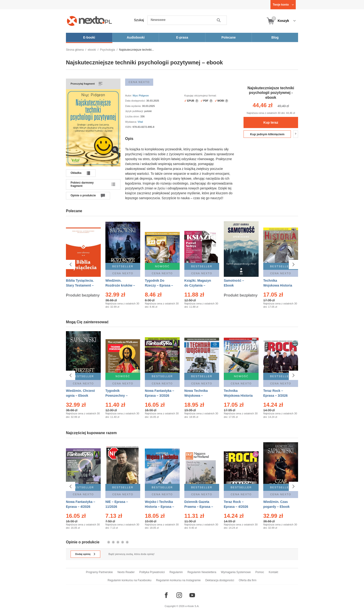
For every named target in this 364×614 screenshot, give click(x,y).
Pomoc (260, 572)
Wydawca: (131, 122)
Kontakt (273, 572)
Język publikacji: (135, 111)
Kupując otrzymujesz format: (200, 96)
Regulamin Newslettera (202, 572)
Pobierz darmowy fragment (82, 184)
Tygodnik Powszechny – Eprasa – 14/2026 (119, 396)
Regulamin (176, 572)
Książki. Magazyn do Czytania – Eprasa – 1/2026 (198, 285)
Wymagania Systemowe (236, 572)
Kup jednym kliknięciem (267, 134)
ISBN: (129, 127)
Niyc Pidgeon (141, 96)
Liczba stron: (133, 116)
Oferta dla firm (247, 580)
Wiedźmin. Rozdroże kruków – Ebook (120, 285)
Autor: (129, 96)
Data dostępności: (136, 101)
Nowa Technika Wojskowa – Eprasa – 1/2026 (197, 396)
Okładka (76, 173)
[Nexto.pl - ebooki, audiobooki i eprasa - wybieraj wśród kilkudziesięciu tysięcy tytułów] (89, 21)
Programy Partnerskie (99, 572)
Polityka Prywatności (152, 572)
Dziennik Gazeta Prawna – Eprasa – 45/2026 (199, 507)
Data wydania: (134, 106)
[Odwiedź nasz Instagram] (179, 595)
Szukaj (139, 20)
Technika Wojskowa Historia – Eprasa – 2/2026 (238, 396)
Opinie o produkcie (83, 195)
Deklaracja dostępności (220, 580)
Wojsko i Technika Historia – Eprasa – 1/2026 (159, 507)
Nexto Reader (126, 572)
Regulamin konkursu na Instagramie (178, 580)
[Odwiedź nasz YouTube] (192, 595)
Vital (140, 122)
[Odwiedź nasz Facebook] (166, 595)
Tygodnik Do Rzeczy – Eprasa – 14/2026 (159, 285)
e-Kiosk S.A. (192, 606)
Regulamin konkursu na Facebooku (130, 580)
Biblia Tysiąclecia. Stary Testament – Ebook (80, 285)
